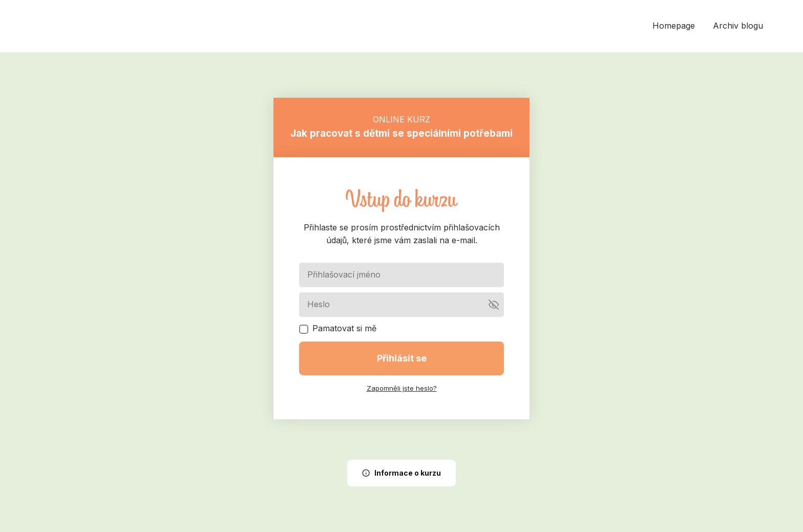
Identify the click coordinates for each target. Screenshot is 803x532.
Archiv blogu (738, 26)
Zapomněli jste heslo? (402, 388)
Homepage (674, 26)
